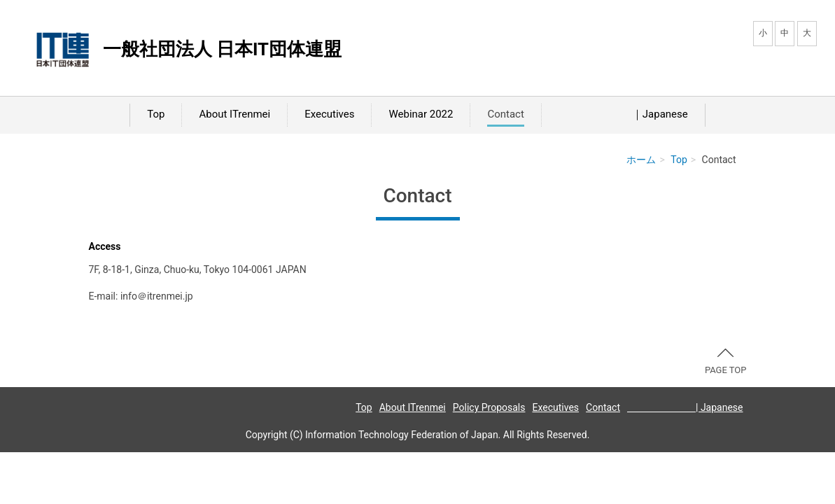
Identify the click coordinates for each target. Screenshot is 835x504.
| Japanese (685, 407)
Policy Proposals (489, 407)
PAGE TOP (726, 362)
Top (156, 114)
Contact (505, 114)
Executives (329, 114)
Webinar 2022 (421, 114)
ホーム (641, 160)
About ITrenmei (234, 114)
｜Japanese (623, 114)
